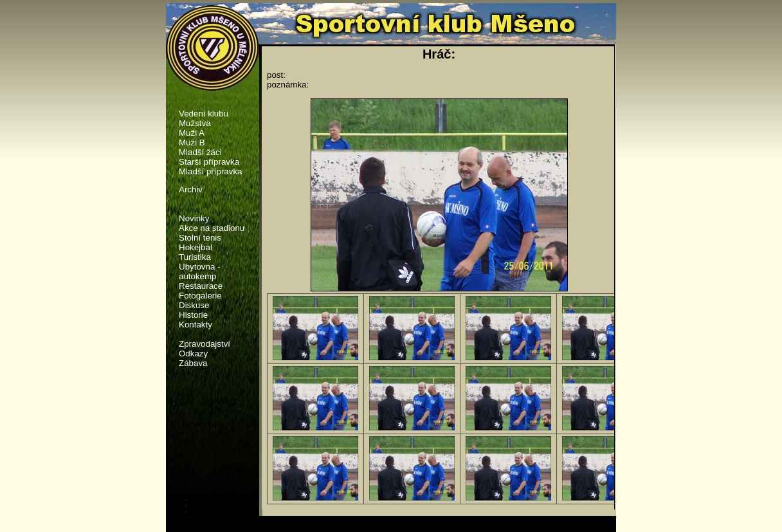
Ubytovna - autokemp (199, 271)
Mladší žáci (200, 152)
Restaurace (201, 286)
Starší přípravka (209, 162)
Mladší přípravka (211, 171)
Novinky (194, 218)
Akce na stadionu (212, 228)
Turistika (195, 257)
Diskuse (194, 305)
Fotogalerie (200, 296)
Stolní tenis (200, 238)
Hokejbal (195, 247)
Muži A (192, 133)
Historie (193, 315)
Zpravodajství (205, 344)
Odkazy (193, 353)
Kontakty (195, 325)
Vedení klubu (204, 114)
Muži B (192, 142)
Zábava (193, 363)
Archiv (191, 189)
